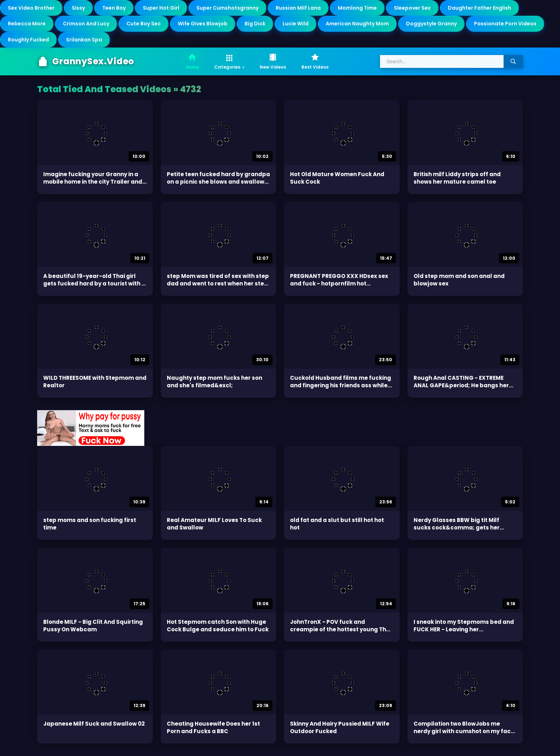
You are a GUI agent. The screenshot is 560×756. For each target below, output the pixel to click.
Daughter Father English (479, 8)
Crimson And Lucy (86, 24)
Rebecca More (27, 24)
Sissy (78, 8)
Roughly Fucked (28, 40)
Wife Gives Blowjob (203, 24)
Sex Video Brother (31, 8)
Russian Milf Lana (298, 8)
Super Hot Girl (161, 8)
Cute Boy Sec (144, 24)
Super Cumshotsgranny (227, 8)
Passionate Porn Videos (505, 24)
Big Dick (255, 24)
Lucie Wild (296, 24)
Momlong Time (357, 8)
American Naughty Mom (357, 24)
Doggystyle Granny (431, 24)
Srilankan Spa (84, 40)
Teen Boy (114, 8)
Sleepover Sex (412, 8)
